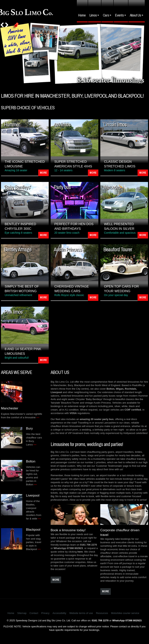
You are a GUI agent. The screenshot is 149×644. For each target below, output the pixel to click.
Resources (102, 613)
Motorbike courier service (125, 613)
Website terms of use (81, 613)
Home (82, 15)
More (43, 173)
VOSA (73, 413)
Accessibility (59, 613)
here (80, 552)
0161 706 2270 (89, 545)
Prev (2, 25)
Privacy (45, 613)
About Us (136, 15)
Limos (94, 15)
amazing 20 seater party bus (97, 419)
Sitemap (22, 613)
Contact (34, 613)
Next (7, 25)
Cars (107, 15)
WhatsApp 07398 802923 (68, 548)
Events (120, 15)
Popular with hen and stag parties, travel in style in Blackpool (34, 542)
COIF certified (133, 410)
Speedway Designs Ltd (29, 620)
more (56, 580)
